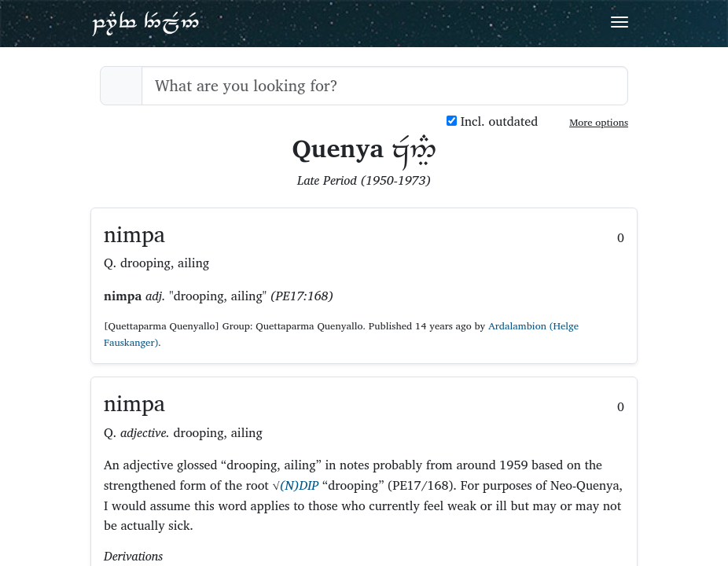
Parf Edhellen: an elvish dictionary (145, 23)
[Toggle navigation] (620, 22)
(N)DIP (300, 485)
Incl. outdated (492, 121)
